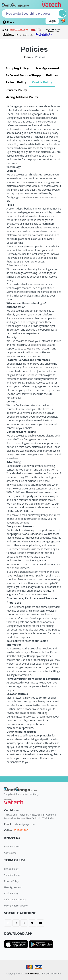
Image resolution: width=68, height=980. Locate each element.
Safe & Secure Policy (15, 899)
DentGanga (33, 974)
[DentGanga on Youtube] (40, 923)
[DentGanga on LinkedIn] (16, 923)
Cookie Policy (11, 893)
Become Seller (12, 847)
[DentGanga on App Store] (17, 944)
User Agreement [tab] (47, 68)
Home (27, 57)
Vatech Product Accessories (53, 30)
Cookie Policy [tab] (42, 82)
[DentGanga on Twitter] (32, 923)
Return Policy (11, 869)
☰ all (5, 30)
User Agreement (13, 887)
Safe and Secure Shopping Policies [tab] (32, 75)
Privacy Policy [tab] (16, 90)
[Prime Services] (19, 30)
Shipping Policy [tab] (17, 68)
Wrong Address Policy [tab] (22, 97)
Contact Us (28, 35)
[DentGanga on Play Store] (41, 944)
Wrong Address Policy (16, 906)
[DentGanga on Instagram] (24, 923)
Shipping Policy (12, 875)
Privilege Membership (8, 35)
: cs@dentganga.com (23, 824)
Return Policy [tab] (16, 82)
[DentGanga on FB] (8, 923)
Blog (19, 35)
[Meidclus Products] (36, 30)
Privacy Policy (11, 881)
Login (52, 21)
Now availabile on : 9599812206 (44, 35)
